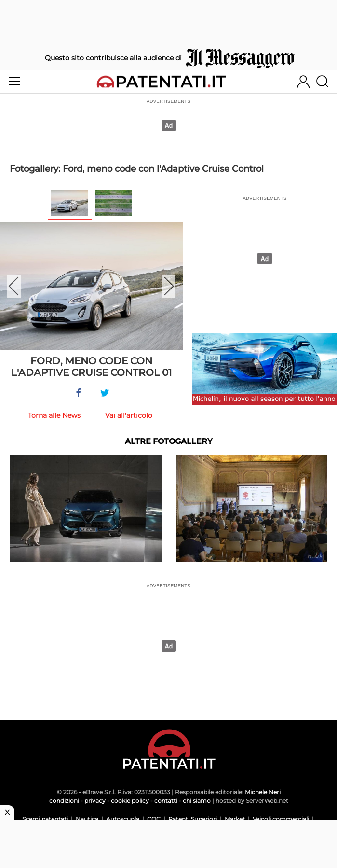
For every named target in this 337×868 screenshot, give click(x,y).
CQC (154, 819)
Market (235, 819)
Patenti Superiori (193, 819)
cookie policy (130, 801)
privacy (95, 801)
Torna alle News (54, 415)
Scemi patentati (45, 819)
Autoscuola (123, 819)
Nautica (87, 819)
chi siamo (197, 801)
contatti (166, 801)
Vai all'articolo (129, 415)
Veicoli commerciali (281, 819)
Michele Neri (263, 792)
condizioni (64, 801)
